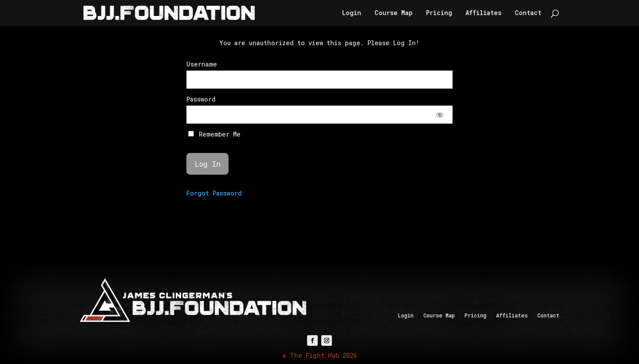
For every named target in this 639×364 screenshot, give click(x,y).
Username (202, 64)
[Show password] (440, 115)
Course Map (394, 13)
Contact (528, 13)
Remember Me (214, 134)
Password (201, 99)
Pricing (439, 13)
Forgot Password (214, 193)
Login (352, 13)
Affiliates (483, 13)
